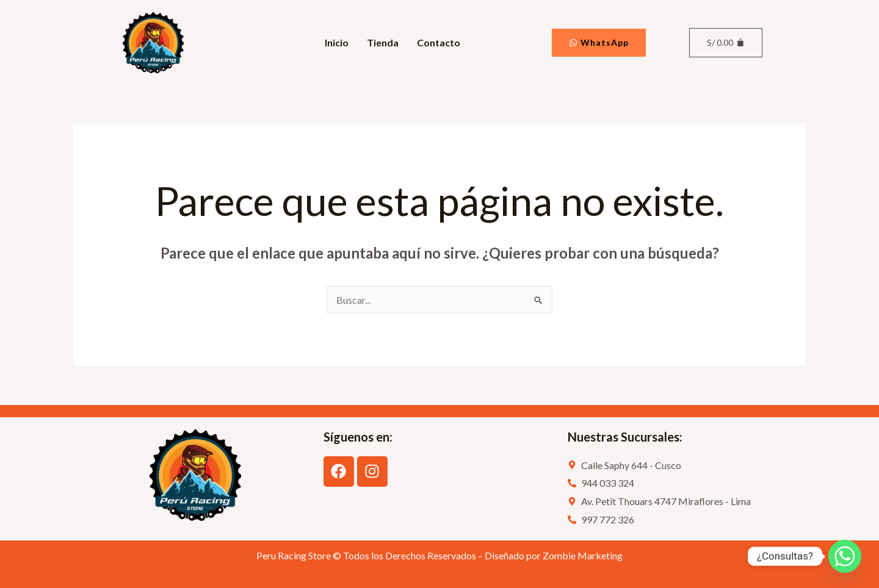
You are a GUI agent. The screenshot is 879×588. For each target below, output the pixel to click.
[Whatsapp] (845, 556)
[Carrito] (725, 43)
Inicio (337, 42)
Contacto (439, 42)
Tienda (383, 42)
